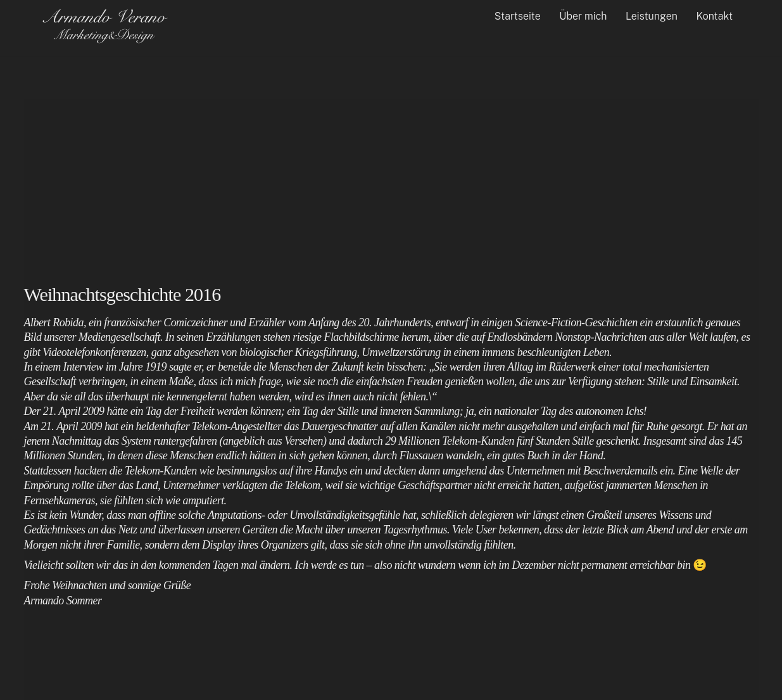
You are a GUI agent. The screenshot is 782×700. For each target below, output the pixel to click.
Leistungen (652, 16)
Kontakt (714, 16)
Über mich (583, 16)
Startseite (518, 16)
